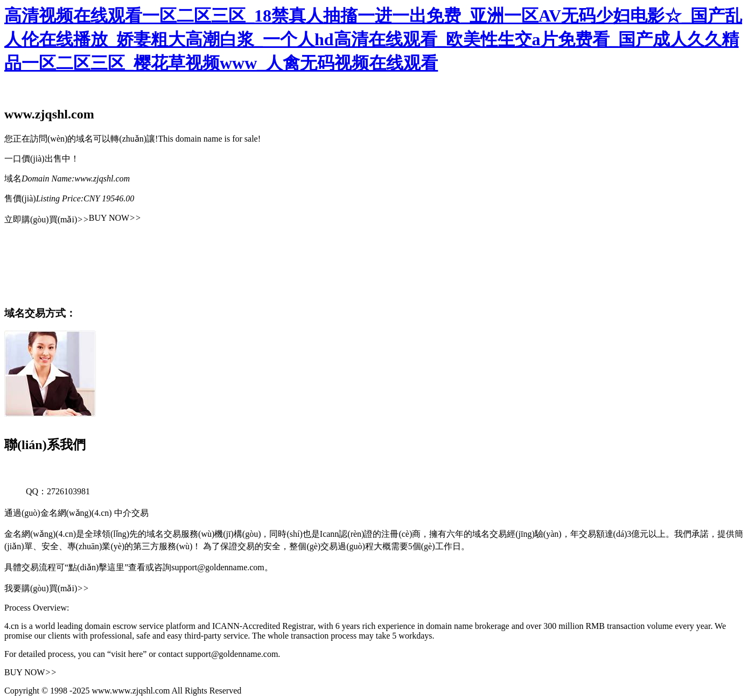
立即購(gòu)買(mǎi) (47, 219)
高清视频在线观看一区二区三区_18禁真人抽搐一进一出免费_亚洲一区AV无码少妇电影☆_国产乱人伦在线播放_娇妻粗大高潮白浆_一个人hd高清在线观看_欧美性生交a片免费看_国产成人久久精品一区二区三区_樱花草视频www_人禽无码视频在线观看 (373, 39)
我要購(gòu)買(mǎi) (47, 588)
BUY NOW (115, 218)
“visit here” (127, 654)
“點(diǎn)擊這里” (96, 567)
